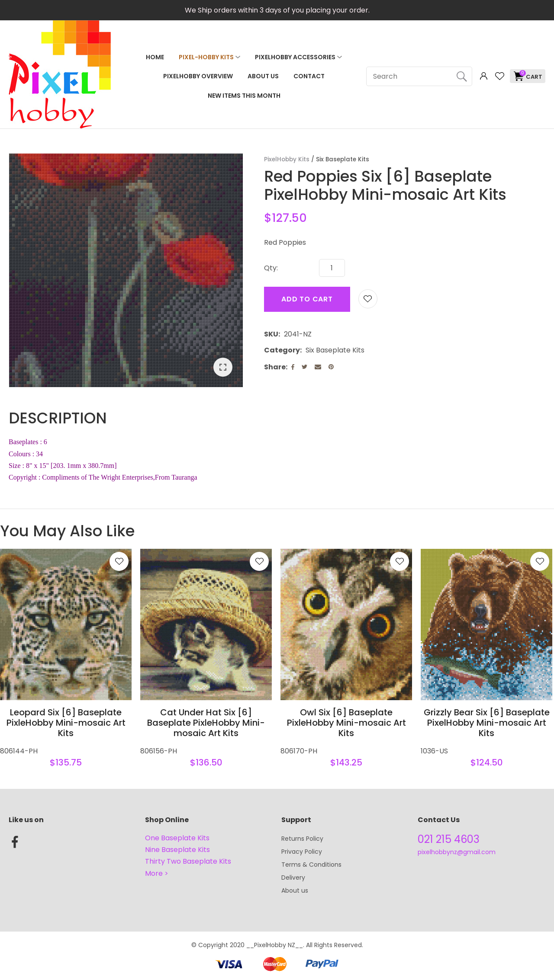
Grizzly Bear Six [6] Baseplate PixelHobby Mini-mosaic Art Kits (487, 723)
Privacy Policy (302, 852)
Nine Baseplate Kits (177, 850)
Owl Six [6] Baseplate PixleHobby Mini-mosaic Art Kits (346, 723)
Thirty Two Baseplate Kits (188, 861)
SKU (271, 334)
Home (155, 57)
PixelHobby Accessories (295, 57)
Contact (309, 76)
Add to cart (307, 299)
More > (157, 873)
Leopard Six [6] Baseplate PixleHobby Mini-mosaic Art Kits (66, 723)
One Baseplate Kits (177, 838)
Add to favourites (119, 561)
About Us (263, 76)
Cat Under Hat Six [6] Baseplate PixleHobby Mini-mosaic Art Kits (206, 723)
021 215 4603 (449, 839)
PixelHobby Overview (198, 76)
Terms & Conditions (311, 865)
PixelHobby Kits (287, 159)
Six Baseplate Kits (343, 159)
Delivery (293, 878)
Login (484, 76)
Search (462, 76)
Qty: (271, 268)
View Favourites (499, 76)
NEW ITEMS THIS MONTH (244, 96)
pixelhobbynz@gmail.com (457, 852)
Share (275, 367)
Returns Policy (302, 839)
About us (295, 890)
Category (282, 350)
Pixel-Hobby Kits (206, 57)
